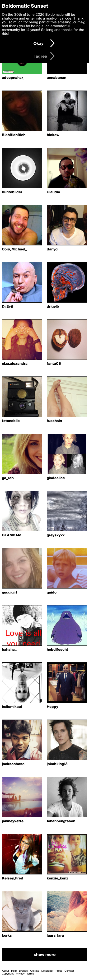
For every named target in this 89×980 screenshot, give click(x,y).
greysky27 (56, 535)
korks (7, 936)
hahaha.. (9, 650)
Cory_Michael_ (14, 249)
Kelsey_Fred (13, 878)
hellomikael (12, 707)
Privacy (20, 974)
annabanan (56, 78)
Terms (30, 974)
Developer (47, 971)
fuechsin (54, 421)
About (5, 971)
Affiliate (35, 971)
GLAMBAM (12, 535)
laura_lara (55, 936)
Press (59, 971)
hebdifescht (57, 650)
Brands (23, 971)
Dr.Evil (7, 307)
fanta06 (54, 364)
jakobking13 (57, 764)
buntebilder (12, 192)
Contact (69, 971)
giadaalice (56, 478)
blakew (53, 135)
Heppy (52, 707)
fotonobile (11, 421)
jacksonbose (13, 764)
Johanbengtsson (61, 821)
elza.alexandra (15, 364)
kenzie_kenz (57, 878)
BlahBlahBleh (14, 135)
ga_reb (8, 478)
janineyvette (13, 821)
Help (14, 971)
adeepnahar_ (13, 78)
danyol (53, 249)
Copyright (8, 974)
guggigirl (9, 593)
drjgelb (53, 307)
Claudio (53, 192)
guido (52, 593)
